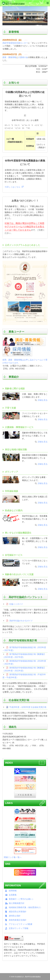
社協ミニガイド (16, 604)
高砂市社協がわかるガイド (21, 621)
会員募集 (13, 895)
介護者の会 (23, 57)
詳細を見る (43, 400)
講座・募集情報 (9, 57)
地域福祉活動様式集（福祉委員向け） (25, 907)
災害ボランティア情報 (19, 928)
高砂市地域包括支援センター (15, 43)
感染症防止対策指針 (18, 912)
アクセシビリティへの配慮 (21, 924)
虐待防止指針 (15, 916)
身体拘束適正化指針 (18, 920)
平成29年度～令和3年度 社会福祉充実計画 (28, 707)
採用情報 (13, 891)
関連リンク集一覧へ (13, 857)
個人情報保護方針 (17, 903)
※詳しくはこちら (12, 187)
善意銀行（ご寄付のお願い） (22, 899)
